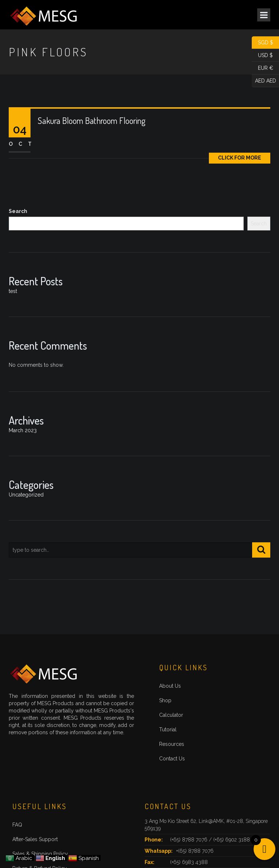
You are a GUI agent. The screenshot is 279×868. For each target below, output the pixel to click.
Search (18, 211)
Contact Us (172, 759)
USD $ (262, 55)
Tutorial (168, 730)
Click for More (240, 158)
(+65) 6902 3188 (232, 840)
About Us (170, 686)
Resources (172, 744)
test (13, 291)
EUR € (262, 68)
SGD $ (262, 43)
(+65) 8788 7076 (189, 840)
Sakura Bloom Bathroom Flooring (92, 120)
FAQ (17, 825)
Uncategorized (26, 495)
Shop (165, 700)
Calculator (171, 715)
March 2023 (23, 430)
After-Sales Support (35, 839)
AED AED (264, 81)
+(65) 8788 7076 (195, 851)
